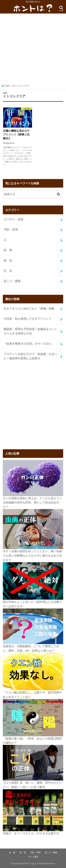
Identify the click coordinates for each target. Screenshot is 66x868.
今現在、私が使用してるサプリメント (28, 319)
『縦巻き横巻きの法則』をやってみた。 (29, 344)
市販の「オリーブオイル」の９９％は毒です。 (32, 833)
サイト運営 (33, 857)
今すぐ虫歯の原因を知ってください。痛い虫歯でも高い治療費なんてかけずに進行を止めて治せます (32, 555)
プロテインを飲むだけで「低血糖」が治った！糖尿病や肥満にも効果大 (30, 356)
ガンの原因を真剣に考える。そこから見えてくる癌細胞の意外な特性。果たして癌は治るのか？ (32, 502)
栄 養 (8, 250)
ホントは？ (31, 863)
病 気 (8, 260)
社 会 (8, 271)
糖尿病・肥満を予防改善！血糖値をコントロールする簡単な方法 (30, 331)
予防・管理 (11, 230)
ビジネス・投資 (14, 219)
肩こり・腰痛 (12, 281)
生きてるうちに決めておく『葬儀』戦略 (29, 308)
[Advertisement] (33, 50)
